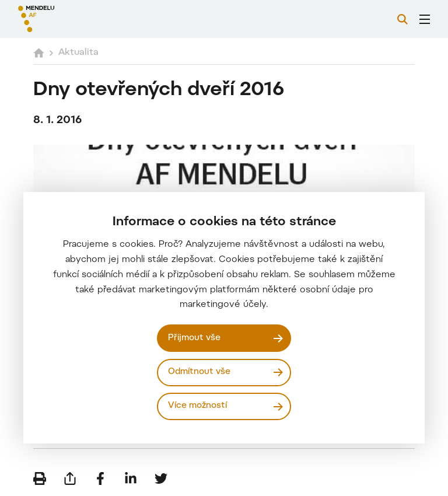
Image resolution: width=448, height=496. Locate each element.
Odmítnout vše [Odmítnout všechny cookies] (199, 372)
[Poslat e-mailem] (70, 478)
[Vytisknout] (40, 478)
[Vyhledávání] (402, 19)
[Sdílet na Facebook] (100, 478)
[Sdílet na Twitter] (161, 478)
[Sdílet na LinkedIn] (131, 478)
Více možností (197, 406)
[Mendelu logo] (80, 19)
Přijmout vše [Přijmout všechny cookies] (194, 338)
